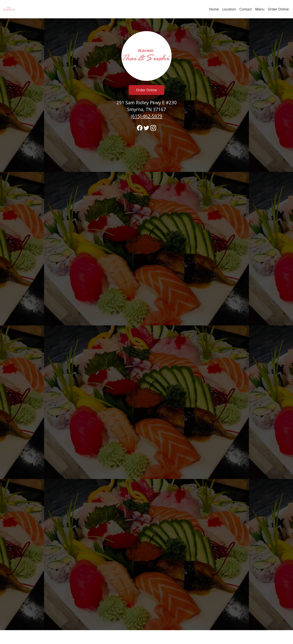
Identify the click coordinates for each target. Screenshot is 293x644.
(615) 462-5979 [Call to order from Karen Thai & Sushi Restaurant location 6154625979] (146, 116)
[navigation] (146, 9)
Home (214, 9)
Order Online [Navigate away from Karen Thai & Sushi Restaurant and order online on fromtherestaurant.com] (278, 9)
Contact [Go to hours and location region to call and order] (246, 9)
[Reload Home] (9, 9)
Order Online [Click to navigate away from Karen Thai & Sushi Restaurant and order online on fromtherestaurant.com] (147, 90)
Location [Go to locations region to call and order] (229, 9)
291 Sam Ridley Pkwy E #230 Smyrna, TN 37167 (147, 109)
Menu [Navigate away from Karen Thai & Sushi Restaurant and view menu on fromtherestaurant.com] (260, 9)
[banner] (146, 324)
